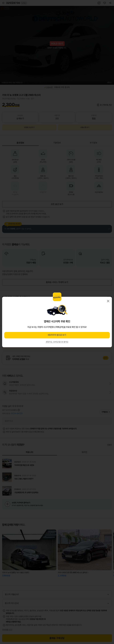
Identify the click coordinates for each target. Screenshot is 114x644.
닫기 (108, 301)
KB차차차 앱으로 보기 (57, 335)
